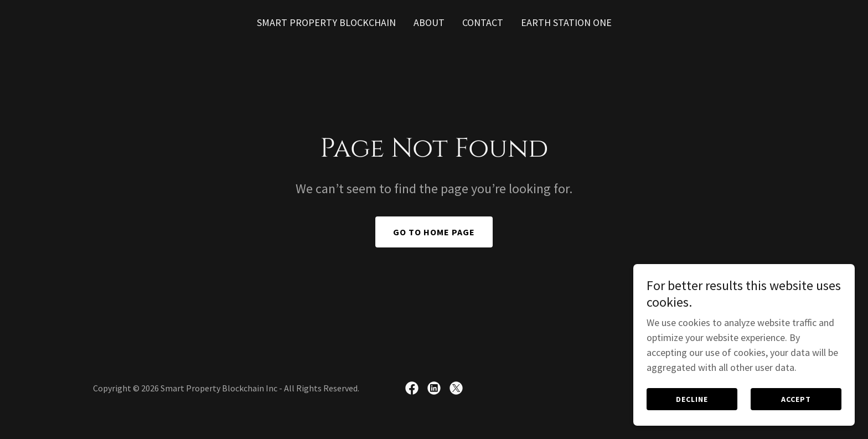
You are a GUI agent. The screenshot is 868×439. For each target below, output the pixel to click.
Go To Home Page (434, 232)
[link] (412, 388)
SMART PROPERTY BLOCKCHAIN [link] (326, 22)
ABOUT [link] (429, 22)
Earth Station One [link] (566, 22)
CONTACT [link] (483, 22)
